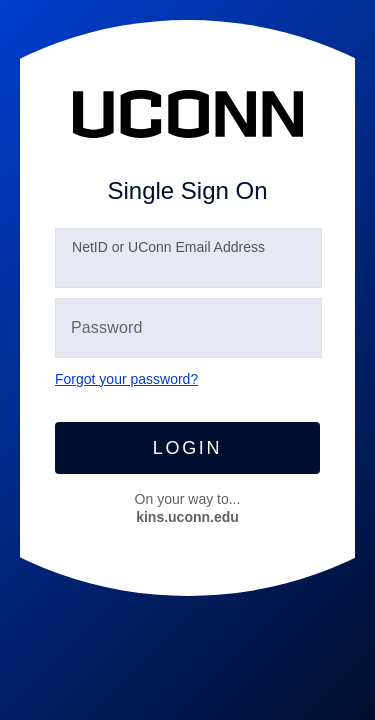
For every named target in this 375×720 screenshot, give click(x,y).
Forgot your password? (126, 379)
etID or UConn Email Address (168, 247)
